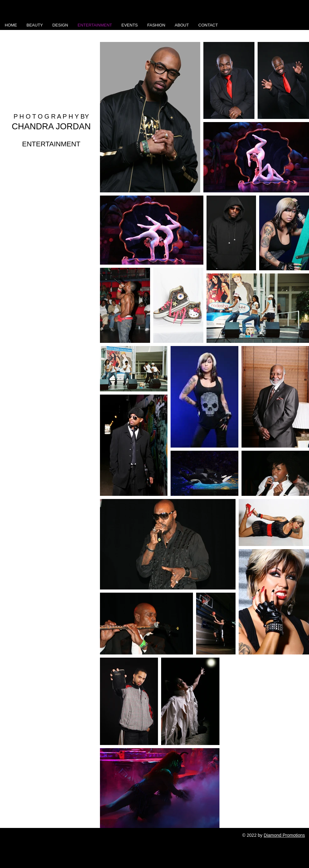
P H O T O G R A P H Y (46, 116)
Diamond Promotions (284, 835)
